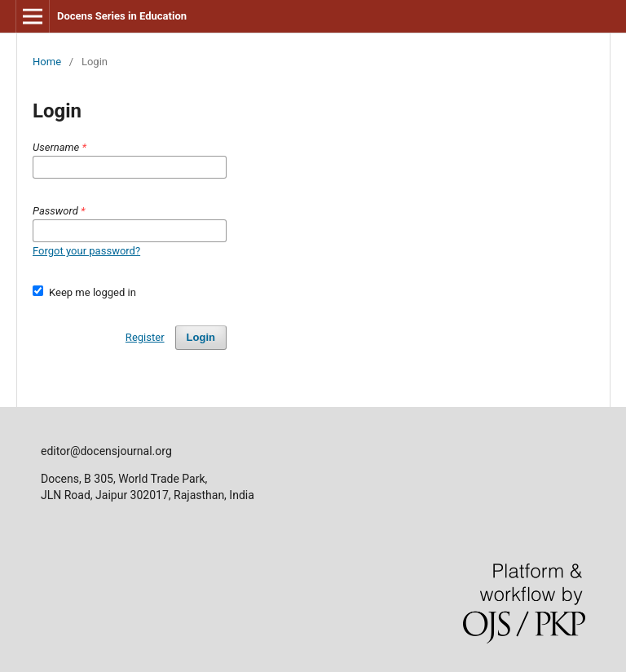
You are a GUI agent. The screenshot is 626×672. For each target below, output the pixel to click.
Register (145, 337)
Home (47, 62)
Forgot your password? (86, 251)
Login (201, 337)
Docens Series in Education (122, 16)
